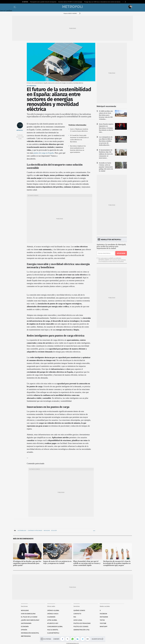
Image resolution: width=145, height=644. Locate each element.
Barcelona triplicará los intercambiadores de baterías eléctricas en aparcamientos (78, 149)
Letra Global (52, 620)
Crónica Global (53, 610)
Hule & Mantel (53, 630)
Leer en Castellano (6, 11)
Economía (25, 626)
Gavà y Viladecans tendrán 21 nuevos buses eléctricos (79, 130)
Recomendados (31, 86)
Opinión (24, 630)
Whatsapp (104, 626)
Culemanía (51, 617)
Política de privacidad (82, 623)
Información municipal (30, 633)
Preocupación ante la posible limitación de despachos (43, 2)
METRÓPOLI (20, 130)
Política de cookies (81, 626)
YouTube (103, 623)
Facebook (103, 614)
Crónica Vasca (53, 614)
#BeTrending (26, 636)
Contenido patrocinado (35, 530)
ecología (54, 530)
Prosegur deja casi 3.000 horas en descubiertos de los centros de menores (102, 2)
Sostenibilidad (22, 530)
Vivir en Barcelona (28, 614)
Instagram (104, 617)
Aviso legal (78, 620)
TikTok (102, 620)
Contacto (77, 614)
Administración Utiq (81, 630)
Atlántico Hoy (53, 623)
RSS (75, 617)
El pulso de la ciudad (29, 617)
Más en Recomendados (23, 539)
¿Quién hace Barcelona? (30, 620)
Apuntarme (121, 253)
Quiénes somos (79, 610)
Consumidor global (55, 626)
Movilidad (47, 530)
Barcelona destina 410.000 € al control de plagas (70, 2)
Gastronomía (26, 623)
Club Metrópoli (53, 633)
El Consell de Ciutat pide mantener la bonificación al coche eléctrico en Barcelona (79, 138)
